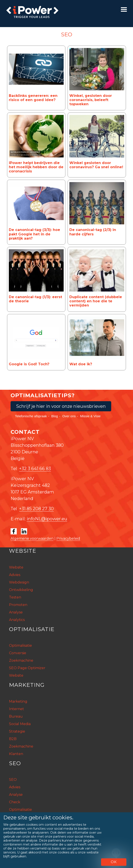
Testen (15, 597)
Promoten (18, 605)
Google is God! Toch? (29, 364)
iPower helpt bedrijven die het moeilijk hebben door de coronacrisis (36, 167)
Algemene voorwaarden (32, 538)
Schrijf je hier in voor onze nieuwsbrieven (61, 406)
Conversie (18, 653)
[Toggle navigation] (124, 9)
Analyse (16, 612)
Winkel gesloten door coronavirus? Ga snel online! (96, 165)
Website (16, 567)
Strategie (17, 731)
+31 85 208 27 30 (36, 509)
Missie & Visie (90, 416)
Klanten (16, 754)
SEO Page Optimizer (27, 668)
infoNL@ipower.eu (47, 519)
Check (15, 802)
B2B (13, 739)
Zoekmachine (21, 660)
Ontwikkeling (21, 590)
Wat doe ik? (81, 364)
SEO (13, 780)
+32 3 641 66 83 (35, 469)
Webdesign (19, 582)
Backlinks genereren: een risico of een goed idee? (33, 98)
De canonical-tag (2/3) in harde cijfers (93, 232)
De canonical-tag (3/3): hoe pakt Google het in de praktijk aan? (34, 234)
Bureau (16, 716)
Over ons (69, 416)
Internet (17, 709)
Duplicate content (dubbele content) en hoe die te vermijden (96, 301)
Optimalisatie (20, 645)
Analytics (17, 620)
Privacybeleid (68, 538)
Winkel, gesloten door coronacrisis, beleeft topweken (91, 100)
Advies (15, 575)
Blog (55, 416)
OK (114, 862)
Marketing (18, 701)
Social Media (20, 724)
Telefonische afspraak (31, 416)
